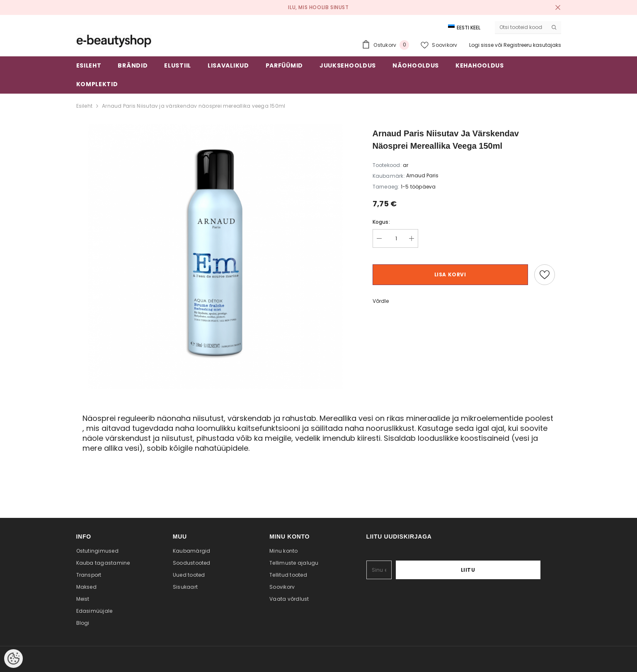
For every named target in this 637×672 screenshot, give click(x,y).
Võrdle (381, 301)
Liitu (515, 570)
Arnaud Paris (422, 175)
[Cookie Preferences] (13, 659)
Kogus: (381, 222)
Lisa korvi (450, 274)
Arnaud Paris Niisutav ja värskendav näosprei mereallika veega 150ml (194, 106)
